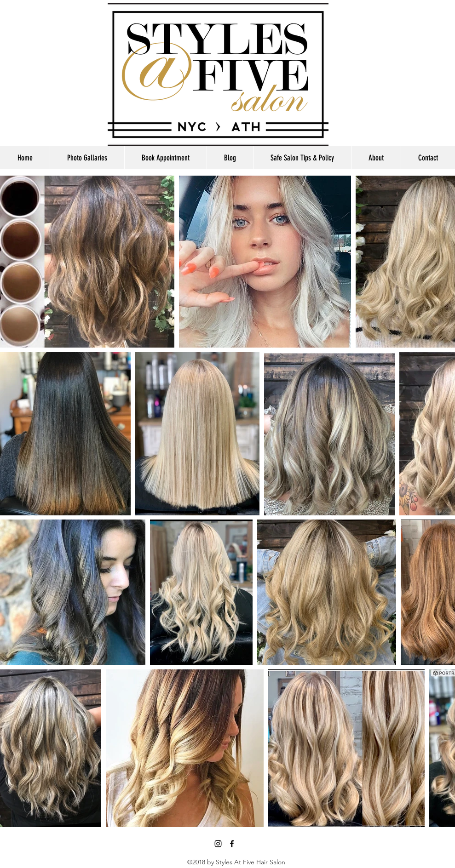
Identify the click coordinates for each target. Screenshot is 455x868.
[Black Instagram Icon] (218, 844)
